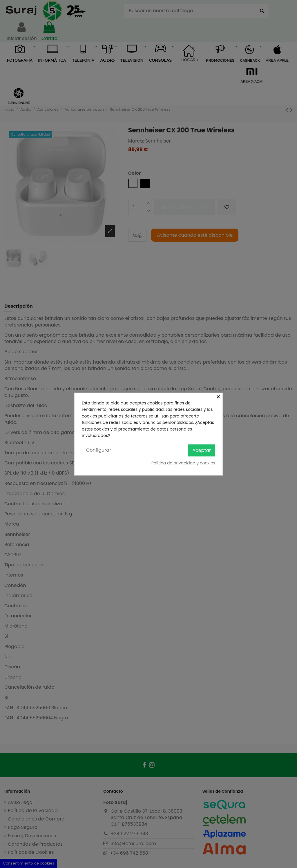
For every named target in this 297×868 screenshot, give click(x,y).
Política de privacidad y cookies (183, 463)
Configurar (99, 450)
